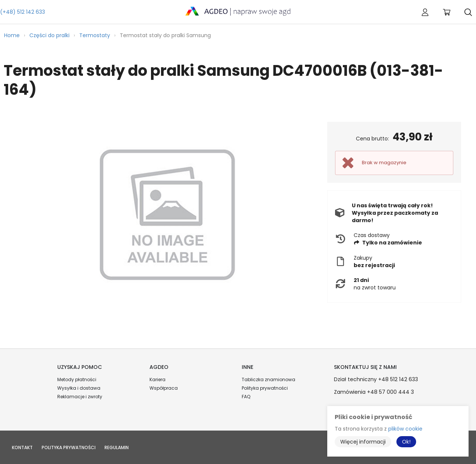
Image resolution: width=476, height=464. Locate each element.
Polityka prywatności (265, 388)
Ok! (406, 442)
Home (12, 35)
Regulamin (117, 447)
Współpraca (164, 388)
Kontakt (22, 447)
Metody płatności (77, 379)
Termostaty (95, 35)
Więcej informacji (363, 442)
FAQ (246, 397)
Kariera (157, 379)
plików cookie (405, 429)
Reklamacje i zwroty (80, 397)
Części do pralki (49, 35)
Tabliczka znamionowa (268, 379)
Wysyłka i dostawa (79, 388)
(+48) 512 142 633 (22, 12)
